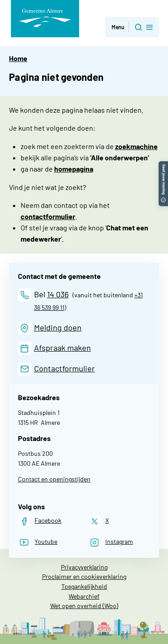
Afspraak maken (62, 348)
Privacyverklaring (84, 567)
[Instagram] (111, 542)
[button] (163, 165)
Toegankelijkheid (84, 586)
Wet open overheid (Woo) (84, 606)
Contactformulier (65, 368)
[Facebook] (40, 521)
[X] (99, 521)
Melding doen (58, 327)
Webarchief (84, 596)
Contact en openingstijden (54, 479)
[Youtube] (38, 542)
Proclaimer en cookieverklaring (84, 576)
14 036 (58, 294)
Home (18, 58)
